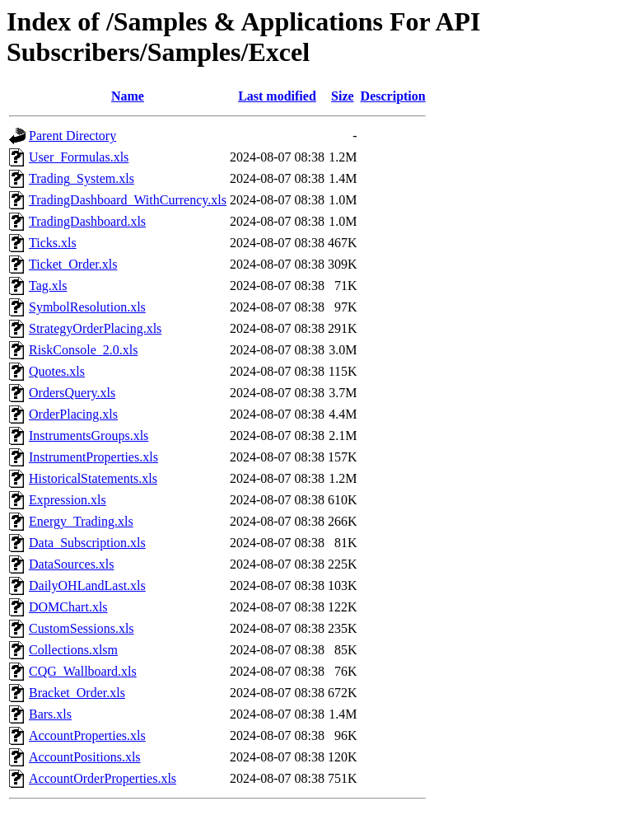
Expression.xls (68, 500)
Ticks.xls (53, 243)
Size (343, 96)
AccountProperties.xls (87, 735)
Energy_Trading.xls (81, 521)
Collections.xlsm (73, 650)
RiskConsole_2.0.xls (83, 350)
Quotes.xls (57, 371)
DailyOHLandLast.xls (87, 585)
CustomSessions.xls (82, 628)
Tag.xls (48, 286)
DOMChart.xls (68, 607)
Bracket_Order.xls (77, 693)
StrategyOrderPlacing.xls (95, 328)
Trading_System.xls (82, 178)
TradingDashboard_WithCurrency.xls (128, 200)
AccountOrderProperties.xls (103, 778)
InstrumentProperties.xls (93, 457)
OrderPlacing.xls (73, 414)
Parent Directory (72, 136)
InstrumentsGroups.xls (89, 436)
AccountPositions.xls (85, 757)
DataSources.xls (72, 564)
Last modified (277, 96)
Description (393, 96)
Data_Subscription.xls (87, 543)
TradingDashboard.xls (87, 221)
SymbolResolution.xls (87, 307)
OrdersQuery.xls (72, 393)
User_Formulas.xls (79, 157)
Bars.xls (50, 714)
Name (128, 96)
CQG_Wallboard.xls (83, 671)
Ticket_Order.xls (73, 264)
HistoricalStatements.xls (93, 478)
